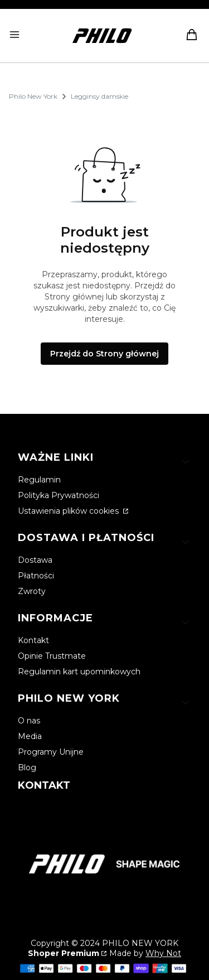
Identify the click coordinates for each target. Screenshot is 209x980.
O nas (29, 721)
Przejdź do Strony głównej (104, 354)
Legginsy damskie (99, 96)
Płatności (36, 576)
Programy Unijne (51, 752)
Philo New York (33, 96)
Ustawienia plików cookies (69, 511)
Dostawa (35, 560)
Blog (27, 767)
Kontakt (33, 640)
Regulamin (39, 480)
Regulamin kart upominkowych (79, 672)
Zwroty (32, 591)
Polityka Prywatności (59, 495)
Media (30, 736)
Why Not (163, 953)
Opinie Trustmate (52, 656)
